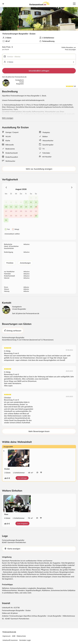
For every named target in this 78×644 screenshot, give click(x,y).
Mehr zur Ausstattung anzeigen (39, 169)
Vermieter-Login (25, 640)
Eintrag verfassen (13, 331)
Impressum (6, 636)
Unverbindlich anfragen (39, 71)
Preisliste (10, 263)
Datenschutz (21, 636)
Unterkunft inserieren (10, 640)
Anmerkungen (25, 263)
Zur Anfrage (22, 478)
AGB (14, 636)
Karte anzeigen (12, 549)
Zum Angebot (22, 523)
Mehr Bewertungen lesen (39, 431)
